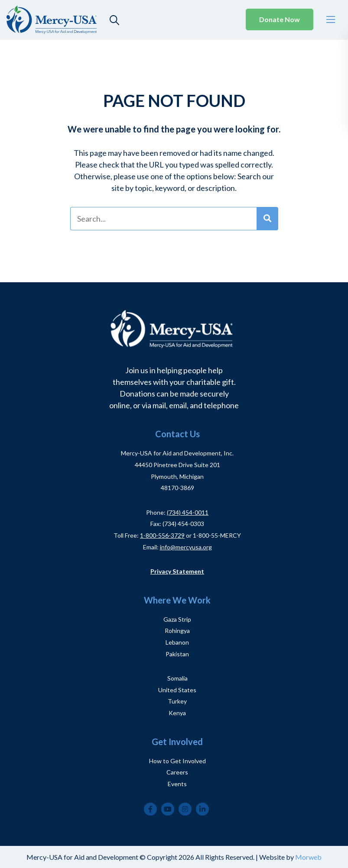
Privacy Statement (177, 571)
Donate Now (280, 19)
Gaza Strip (177, 619)
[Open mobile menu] (331, 19)
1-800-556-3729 (162, 535)
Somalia (177, 678)
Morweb (308, 857)
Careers (177, 772)
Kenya (177, 713)
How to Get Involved (177, 761)
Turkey (177, 701)
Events (177, 784)
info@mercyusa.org (186, 547)
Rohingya (177, 631)
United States (177, 690)
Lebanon (177, 642)
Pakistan (177, 654)
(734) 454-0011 (188, 512)
